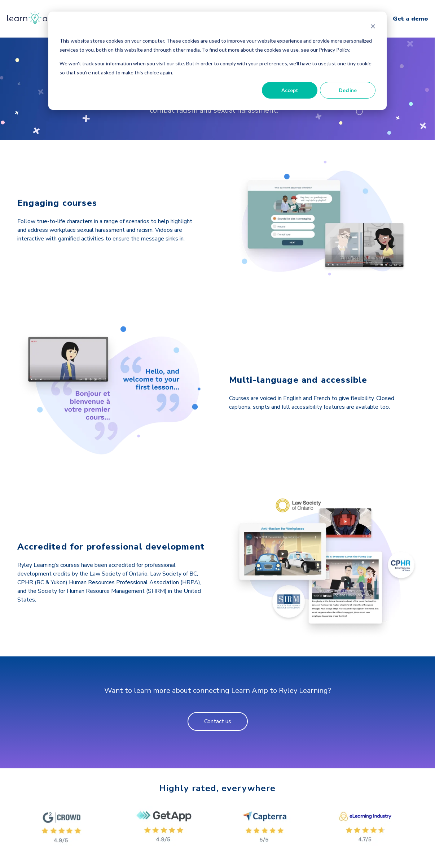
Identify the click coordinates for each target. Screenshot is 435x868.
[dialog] (217, 61)
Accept (290, 90)
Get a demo (410, 19)
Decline (348, 90)
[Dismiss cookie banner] (373, 27)
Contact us (218, 721)
